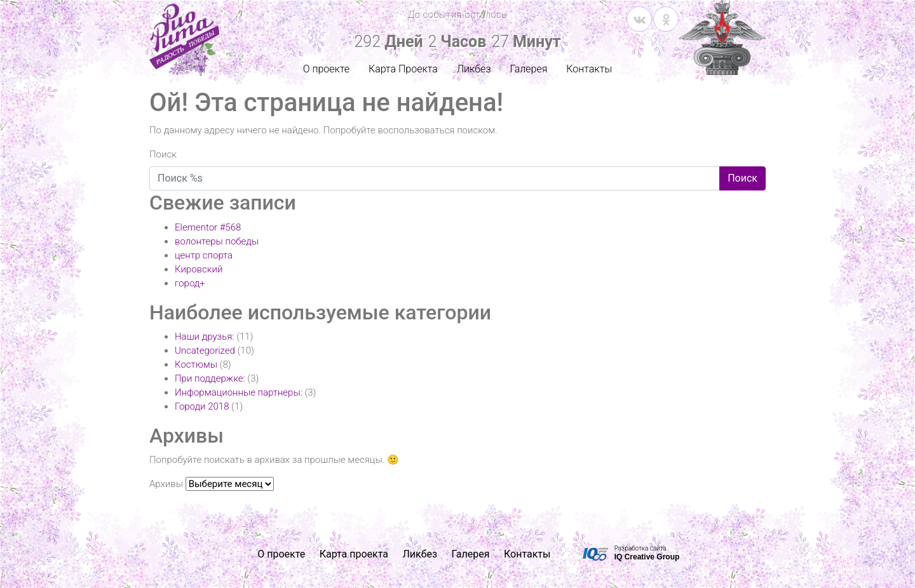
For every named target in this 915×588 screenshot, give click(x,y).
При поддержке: (210, 378)
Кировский (199, 269)
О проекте (326, 69)
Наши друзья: (205, 337)
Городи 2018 (202, 406)
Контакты (589, 69)
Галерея (528, 69)
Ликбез (474, 69)
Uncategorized (205, 351)
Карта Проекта (403, 69)
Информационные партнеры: (239, 392)
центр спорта (204, 255)
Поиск (163, 154)
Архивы (166, 484)
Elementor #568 (208, 227)
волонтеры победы (217, 241)
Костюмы (196, 364)
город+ (190, 283)
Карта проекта (354, 554)
